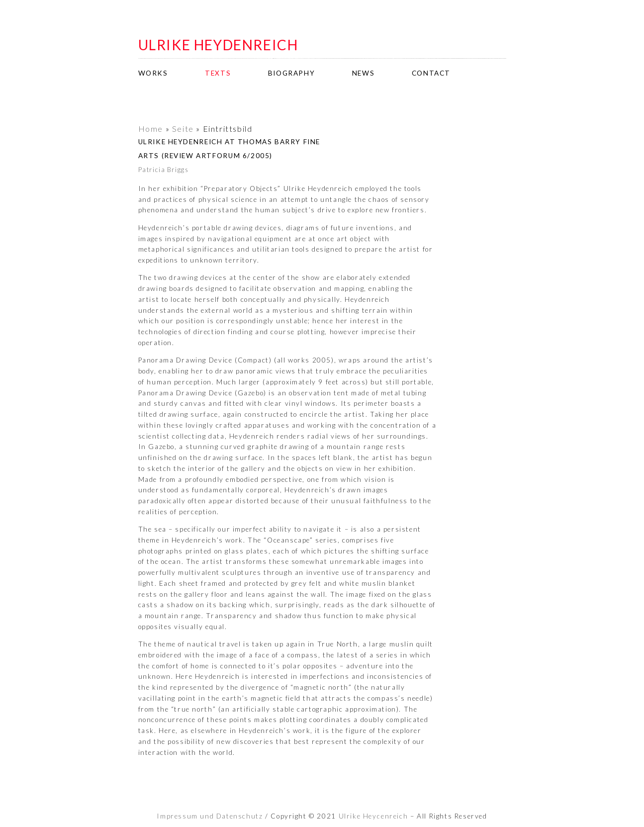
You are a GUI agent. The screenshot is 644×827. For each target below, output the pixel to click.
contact (431, 73)
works (153, 73)
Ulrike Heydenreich (373, 816)
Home (151, 129)
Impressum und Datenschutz (210, 816)
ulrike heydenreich (218, 45)
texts (218, 73)
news (363, 73)
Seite (183, 129)
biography (291, 73)
